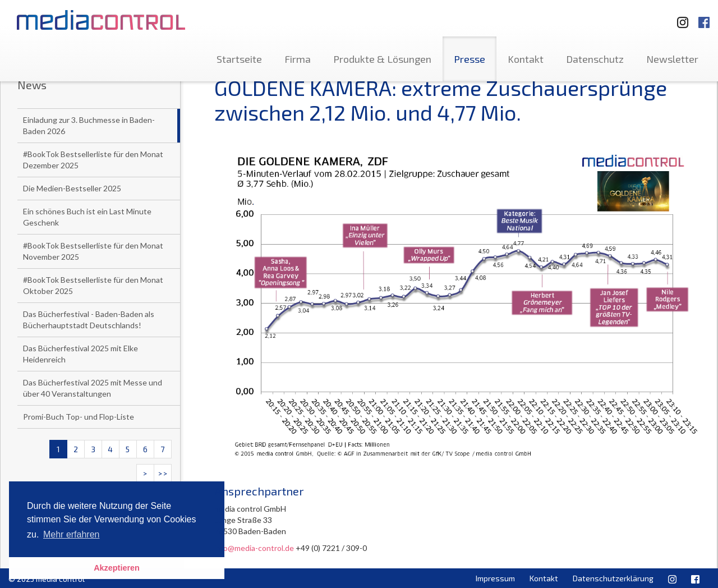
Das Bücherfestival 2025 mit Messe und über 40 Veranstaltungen (93, 388)
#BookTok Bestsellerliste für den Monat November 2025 (93, 251)
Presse (470, 59)
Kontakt (526, 59)
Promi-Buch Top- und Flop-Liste (79, 417)
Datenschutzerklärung (613, 578)
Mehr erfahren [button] (72, 534)
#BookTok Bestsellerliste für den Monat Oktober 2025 (93, 285)
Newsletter (672, 59)
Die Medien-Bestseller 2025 (72, 188)
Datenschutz (595, 59)
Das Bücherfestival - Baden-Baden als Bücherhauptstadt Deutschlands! (89, 320)
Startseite (239, 59)
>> (163, 473)
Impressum (495, 578)
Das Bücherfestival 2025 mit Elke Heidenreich (80, 354)
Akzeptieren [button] (117, 568)
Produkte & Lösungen (382, 59)
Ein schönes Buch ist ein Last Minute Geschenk (87, 217)
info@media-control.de (254, 548)
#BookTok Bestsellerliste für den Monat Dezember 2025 (93, 160)
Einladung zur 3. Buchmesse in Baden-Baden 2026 (89, 125)
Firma (298, 59)
